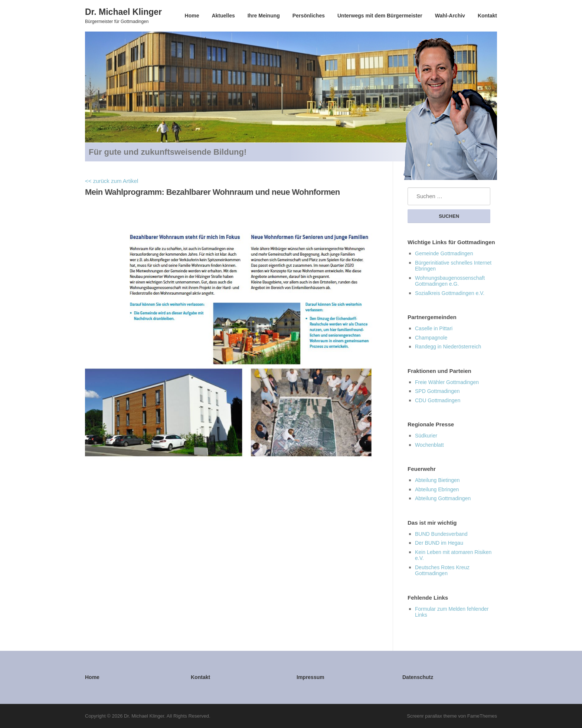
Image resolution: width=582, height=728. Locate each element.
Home (192, 16)
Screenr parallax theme (432, 716)
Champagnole (431, 338)
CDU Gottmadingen (438, 400)
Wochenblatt (429, 445)
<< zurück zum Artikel (112, 181)
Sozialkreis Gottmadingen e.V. (450, 293)
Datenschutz (418, 677)
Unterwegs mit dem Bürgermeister (380, 16)
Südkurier (426, 436)
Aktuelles (223, 16)
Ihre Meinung (264, 16)
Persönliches (309, 16)
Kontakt (487, 16)
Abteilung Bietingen (437, 480)
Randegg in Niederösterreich (448, 347)
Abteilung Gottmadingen (443, 498)
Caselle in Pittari (434, 328)
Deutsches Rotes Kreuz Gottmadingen (442, 570)
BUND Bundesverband (441, 534)
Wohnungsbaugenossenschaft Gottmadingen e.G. (450, 281)
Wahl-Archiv (450, 16)
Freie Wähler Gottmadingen (447, 382)
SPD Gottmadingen (437, 391)
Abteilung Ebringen (437, 489)
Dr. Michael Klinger (123, 12)
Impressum (310, 677)
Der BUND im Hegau (439, 543)
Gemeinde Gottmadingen (444, 253)
